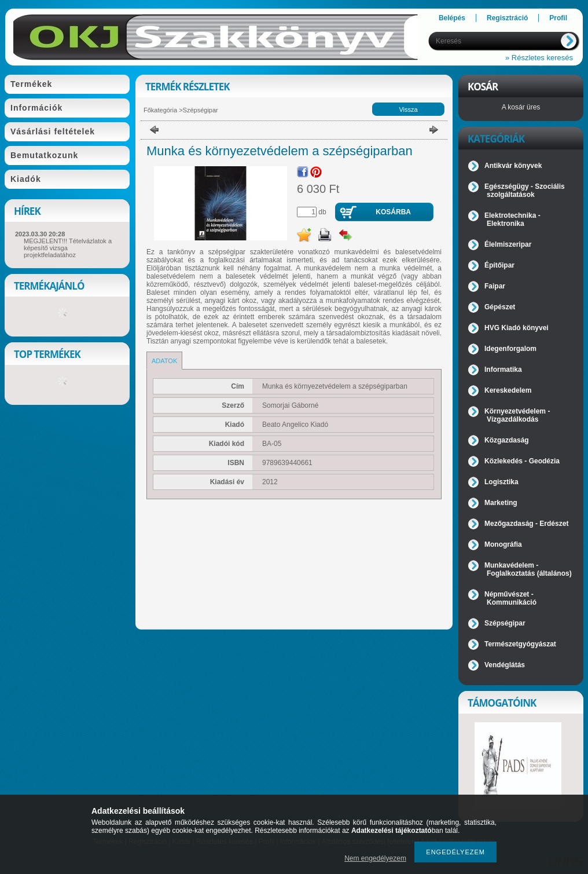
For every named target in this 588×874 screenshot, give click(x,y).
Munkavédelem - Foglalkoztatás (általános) (528, 569)
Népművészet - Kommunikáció (510, 598)
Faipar (495, 286)
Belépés (452, 18)
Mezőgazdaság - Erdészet (526, 524)
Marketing (501, 503)
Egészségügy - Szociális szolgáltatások (525, 191)
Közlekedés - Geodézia (522, 461)
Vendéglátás (505, 665)
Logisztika (501, 482)
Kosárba (393, 212)
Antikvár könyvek (513, 166)
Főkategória (160, 110)
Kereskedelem (508, 390)
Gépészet (500, 307)
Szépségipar (201, 110)
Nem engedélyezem (375, 858)
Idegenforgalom (510, 349)
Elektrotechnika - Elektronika (512, 220)
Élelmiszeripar (508, 244)
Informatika (503, 370)
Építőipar (499, 265)
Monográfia (503, 544)
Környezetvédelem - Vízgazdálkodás (517, 415)
